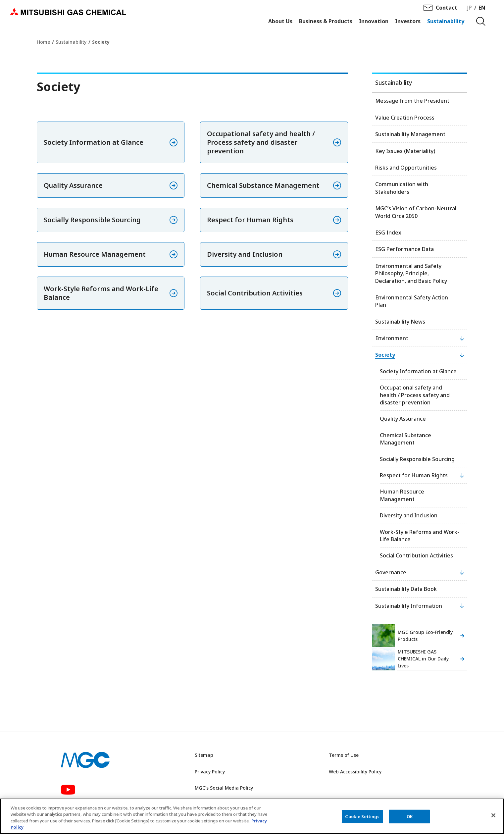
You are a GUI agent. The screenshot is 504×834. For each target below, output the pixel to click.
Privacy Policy (210, 772)
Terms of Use (344, 755)
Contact (447, 10)
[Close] (493, 819)
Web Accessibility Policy (355, 772)
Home (43, 42)
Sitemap (204, 755)
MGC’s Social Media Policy (224, 788)
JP (470, 10)
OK (410, 820)
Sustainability (71, 42)
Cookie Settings (362, 820)
